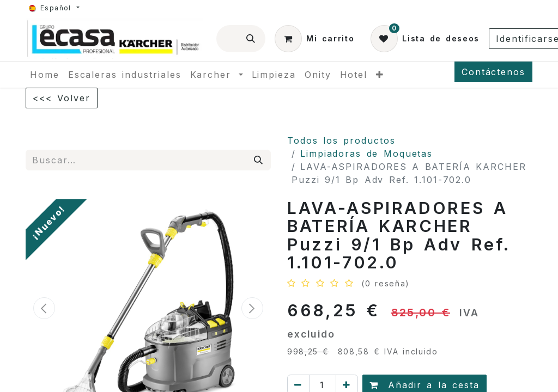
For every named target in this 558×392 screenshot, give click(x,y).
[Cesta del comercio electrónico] (314, 39)
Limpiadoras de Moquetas (366, 154)
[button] (44, 308)
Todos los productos (341, 140)
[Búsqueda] (251, 39)
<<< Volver (62, 98)
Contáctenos (493, 72)
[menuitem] (45, 75)
